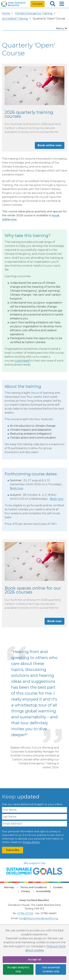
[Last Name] (34, 817)
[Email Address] (34, 824)
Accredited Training (15, 19)
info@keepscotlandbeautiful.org (38, 918)
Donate (37, 4)
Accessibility (43, 891)
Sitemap (9, 887)
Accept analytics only (18, 969)
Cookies (58, 887)
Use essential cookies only (51, 969)
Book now (17, 488)
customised (22, 361)
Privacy (26, 891)
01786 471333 (25, 913)
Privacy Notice (31, 842)
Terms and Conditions (34, 887)
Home (6, 13)
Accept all (34, 959)
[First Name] (34, 810)
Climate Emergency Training (34, 13)
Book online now (50, 145)
